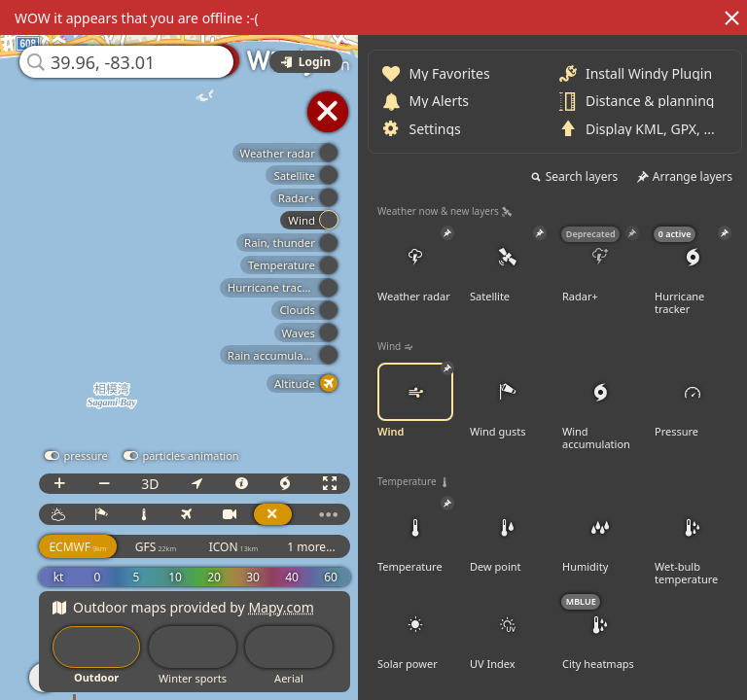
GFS (156, 547)
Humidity (600, 536)
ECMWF (77, 547)
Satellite (508, 265)
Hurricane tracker (693, 272)
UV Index (508, 633)
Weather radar (415, 265)
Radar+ (600, 265)
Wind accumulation (600, 407)
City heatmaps (600, 633)
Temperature (415, 536)
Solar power (415, 633)
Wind (415, 401)
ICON (234, 547)
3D (150, 484)
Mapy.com (281, 607)
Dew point (508, 536)
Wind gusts (508, 401)
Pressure (693, 401)
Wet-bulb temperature (693, 542)
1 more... (311, 547)
